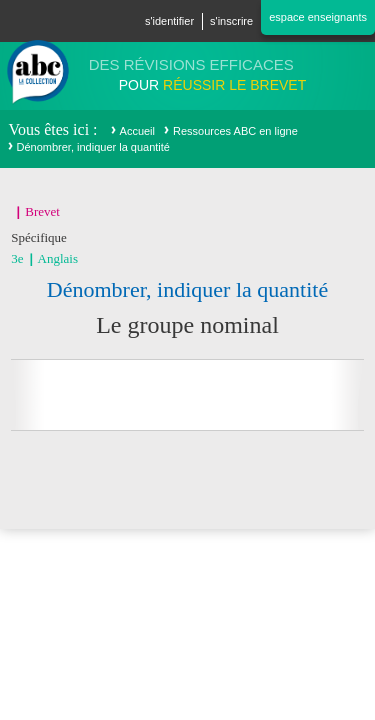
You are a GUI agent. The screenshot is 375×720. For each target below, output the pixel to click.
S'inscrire (231, 21)
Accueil (137, 131)
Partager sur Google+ (213, 395)
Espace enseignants (318, 17)
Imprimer (264, 395)
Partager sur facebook (111, 395)
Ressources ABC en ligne (235, 131)
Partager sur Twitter (162, 395)
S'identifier (169, 21)
